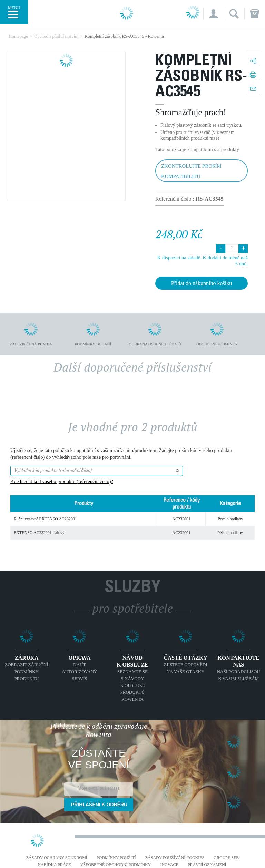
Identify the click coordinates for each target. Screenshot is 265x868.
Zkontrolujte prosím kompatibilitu (191, 171)
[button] (213, 14)
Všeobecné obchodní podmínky (116, 865)
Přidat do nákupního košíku (202, 283)
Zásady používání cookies (175, 858)
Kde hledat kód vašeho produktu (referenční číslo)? (62, 481)
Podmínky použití (116, 858)
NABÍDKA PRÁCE (54, 865)
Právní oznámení (207, 865)
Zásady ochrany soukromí (57, 858)
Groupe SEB (226, 858)
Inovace (169, 865)
